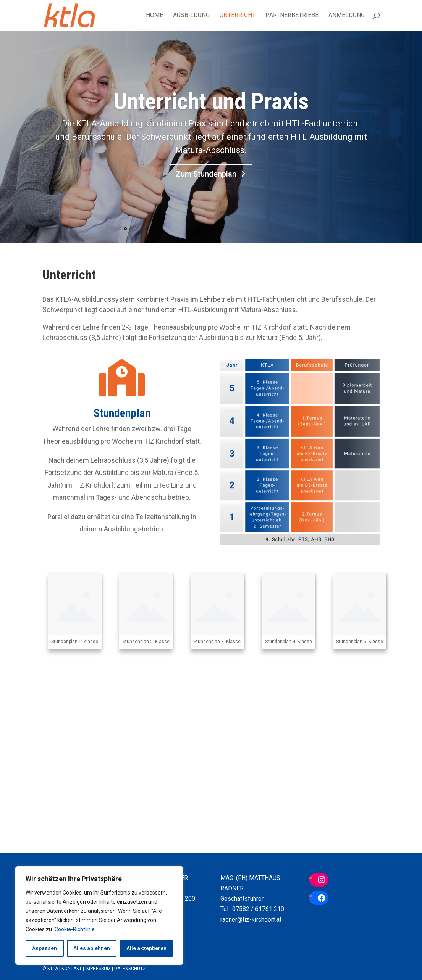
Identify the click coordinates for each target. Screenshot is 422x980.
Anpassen (44, 948)
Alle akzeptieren (146, 948)
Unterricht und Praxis (211, 104)
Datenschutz (130, 969)
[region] (99, 916)
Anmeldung (347, 16)
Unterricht (238, 16)
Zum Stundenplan (206, 177)
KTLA (53, 969)
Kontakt (72, 969)
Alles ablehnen (92, 948)
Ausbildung (191, 16)
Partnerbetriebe (292, 16)
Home (154, 16)
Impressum (98, 969)
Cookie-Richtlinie (75, 929)
